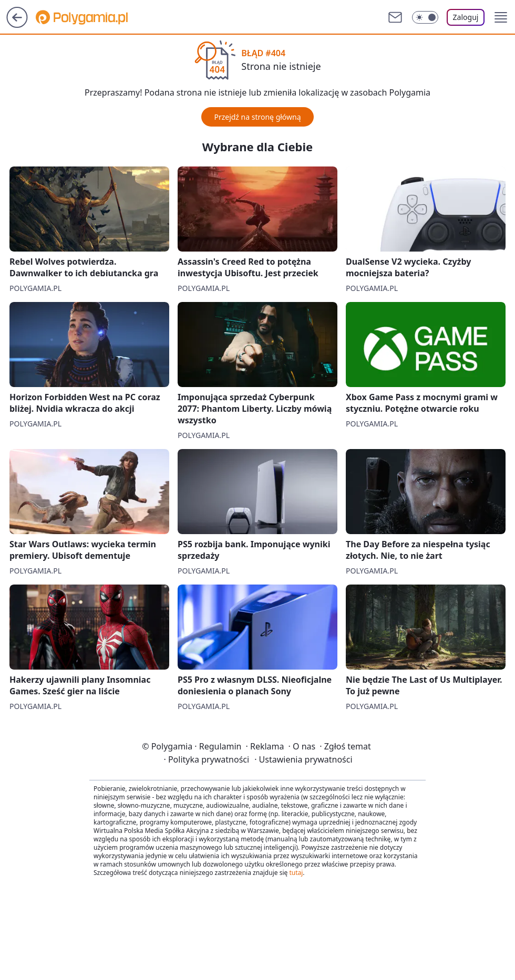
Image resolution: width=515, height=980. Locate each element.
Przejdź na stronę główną (257, 117)
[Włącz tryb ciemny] (425, 17)
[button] (501, 17)
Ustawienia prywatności (303, 759)
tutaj (296, 873)
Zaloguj (466, 17)
